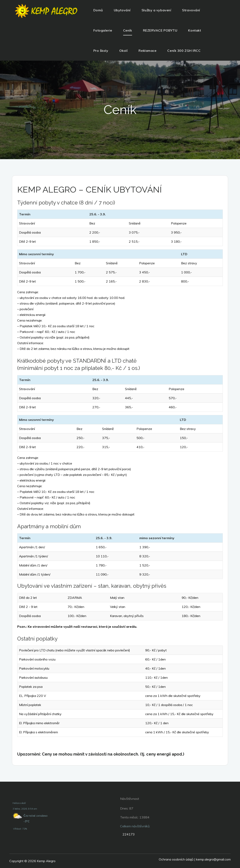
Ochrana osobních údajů (176, 859)
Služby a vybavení (156, 10)
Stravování (191, 10)
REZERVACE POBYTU (160, 30)
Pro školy (101, 51)
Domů (98, 10)
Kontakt (195, 30)
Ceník (128, 30)
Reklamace (147, 51)
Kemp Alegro (46, 861)
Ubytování (122, 10)
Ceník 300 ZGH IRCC (184, 51)
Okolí (124, 51)
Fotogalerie (103, 30)
